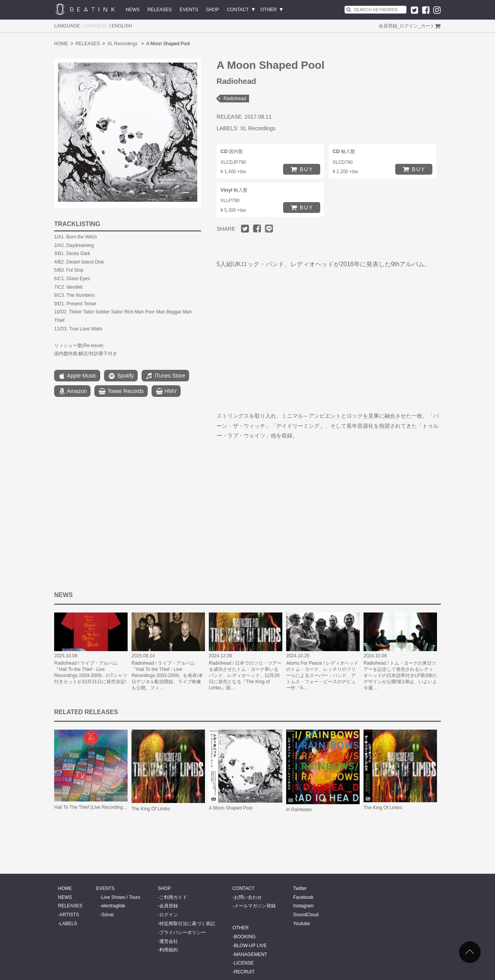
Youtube (302, 924)
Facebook (303, 897)
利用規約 (169, 950)
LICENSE (244, 963)
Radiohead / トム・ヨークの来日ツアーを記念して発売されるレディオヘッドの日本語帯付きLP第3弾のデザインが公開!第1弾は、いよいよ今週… (400, 675)
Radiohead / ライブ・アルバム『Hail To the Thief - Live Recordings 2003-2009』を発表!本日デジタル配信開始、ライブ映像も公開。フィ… (167, 675)
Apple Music (77, 376)
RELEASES (160, 10)
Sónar (108, 915)
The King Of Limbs (151, 809)
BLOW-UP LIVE (250, 946)
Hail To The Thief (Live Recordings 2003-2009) (102, 807)
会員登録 (388, 26)
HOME (61, 44)
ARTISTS (69, 915)
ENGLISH (122, 26)
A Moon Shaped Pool (231, 808)
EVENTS (189, 10)
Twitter (300, 888)
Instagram (303, 906)
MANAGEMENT (251, 954)
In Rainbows (299, 810)
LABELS (68, 924)
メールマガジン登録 (255, 906)
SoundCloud (306, 915)
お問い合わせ (248, 897)
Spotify (121, 376)
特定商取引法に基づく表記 (187, 924)
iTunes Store (165, 376)
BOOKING (245, 937)
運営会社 (169, 941)
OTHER (269, 10)
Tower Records (121, 391)
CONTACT (238, 10)
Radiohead (235, 99)
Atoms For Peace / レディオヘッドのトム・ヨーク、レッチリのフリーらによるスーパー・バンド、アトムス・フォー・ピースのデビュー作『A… (322, 675)
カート (428, 26)
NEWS (133, 10)
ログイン (409, 26)
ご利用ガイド (173, 897)
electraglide (113, 906)
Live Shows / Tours (121, 897)
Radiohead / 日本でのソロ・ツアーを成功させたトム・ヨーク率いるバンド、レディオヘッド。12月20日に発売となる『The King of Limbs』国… (245, 675)
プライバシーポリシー (183, 932)
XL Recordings (122, 44)
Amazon (72, 391)
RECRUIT (244, 972)
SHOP (212, 10)
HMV (166, 391)
